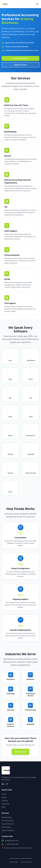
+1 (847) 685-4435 (12, 844)
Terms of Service (26, 862)
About (4, 797)
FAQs (4, 807)
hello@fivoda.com (12, 841)
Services (5, 801)
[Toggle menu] (37, 4)
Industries (6, 804)
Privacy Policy (14, 862)
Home (4, 794)
